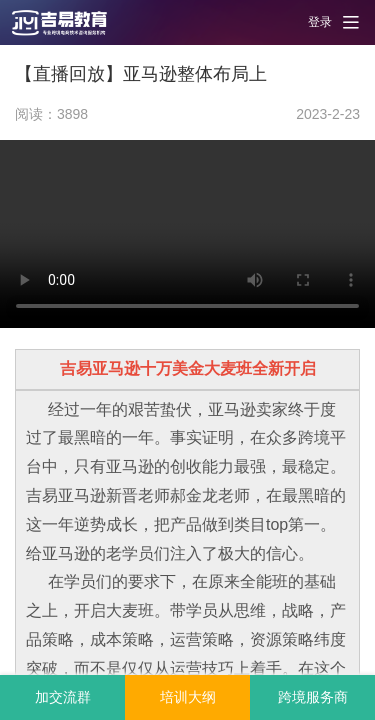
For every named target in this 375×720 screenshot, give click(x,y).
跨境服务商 (313, 697)
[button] (70, 22)
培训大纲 (188, 697)
